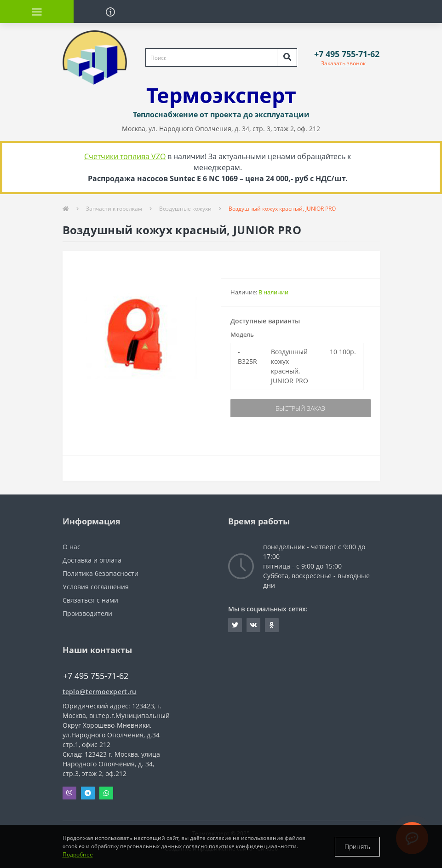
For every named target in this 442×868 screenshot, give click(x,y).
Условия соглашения (96, 587)
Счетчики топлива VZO (125, 156)
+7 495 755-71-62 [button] (96, 676)
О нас (72, 547)
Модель (242, 334)
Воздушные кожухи (185, 209)
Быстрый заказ (300, 408)
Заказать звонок (343, 63)
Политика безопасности (100, 573)
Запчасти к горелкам (114, 209)
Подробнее (78, 854)
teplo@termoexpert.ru (100, 692)
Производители (87, 613)
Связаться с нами (90, 600)
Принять (357, 847)
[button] (347, 54)
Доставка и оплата (92, 560)
